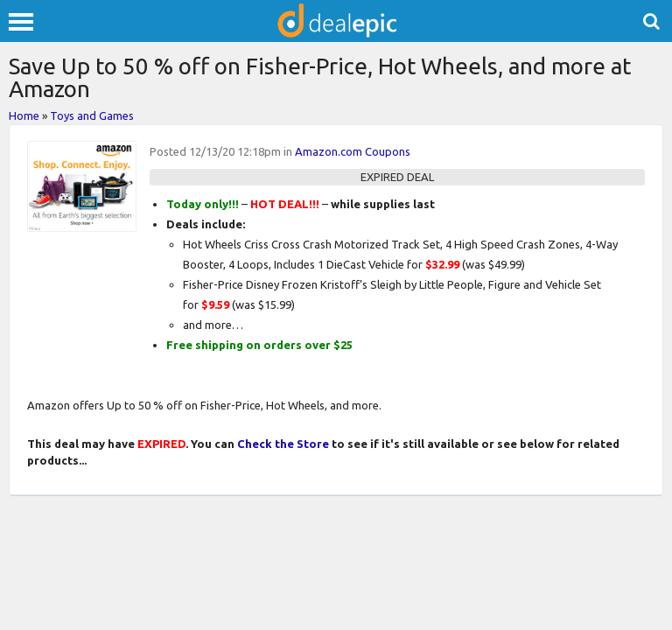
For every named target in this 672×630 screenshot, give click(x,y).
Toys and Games (92, 115)
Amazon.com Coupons (353, 151)
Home (24, 115)
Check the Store (283, 444)
